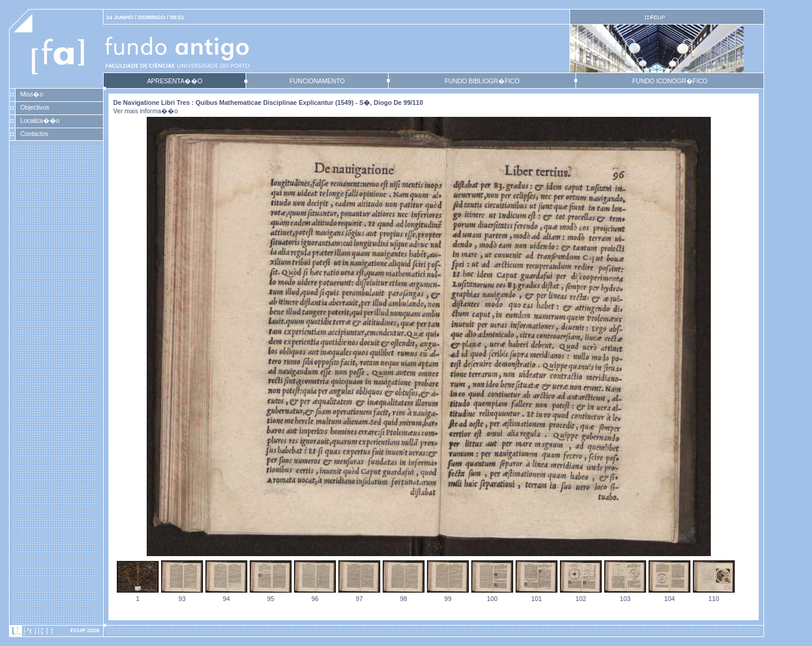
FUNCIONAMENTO (317, 81)
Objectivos (35, 107)
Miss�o (32, 94)
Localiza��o (40, 120)
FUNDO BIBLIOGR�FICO (482, 81)
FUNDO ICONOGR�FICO (670, 81)
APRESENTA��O (174, 81)
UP (657, 17)
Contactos (34, 134)
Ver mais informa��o (146, 111)
